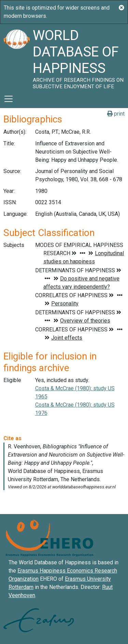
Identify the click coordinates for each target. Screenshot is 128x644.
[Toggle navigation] (9, 99)
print (116, 114)
